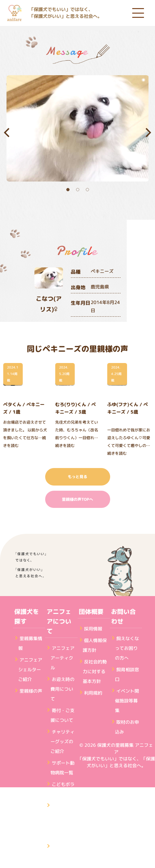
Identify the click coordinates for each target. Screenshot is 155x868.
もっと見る (77, 477)
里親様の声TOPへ (77, 499)
